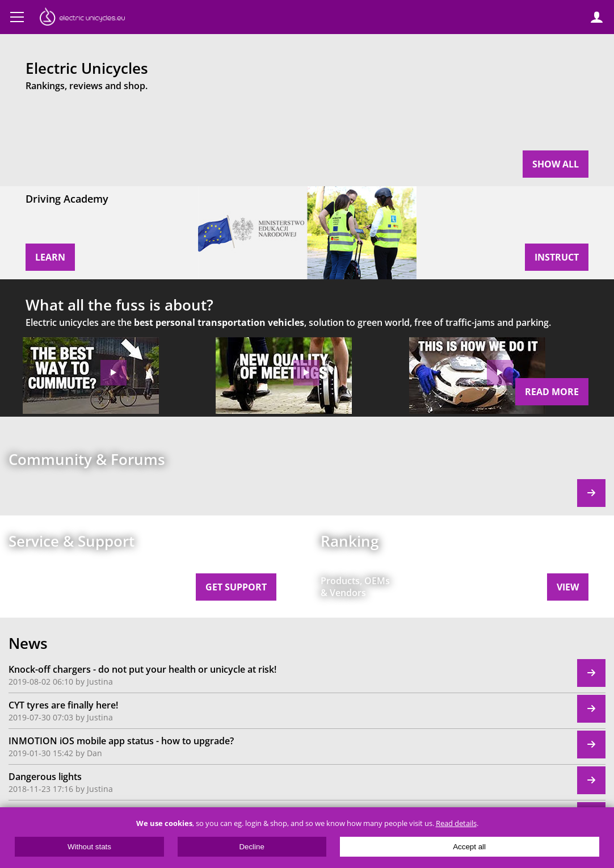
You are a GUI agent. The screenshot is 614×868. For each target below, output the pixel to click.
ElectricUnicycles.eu (82, 18)
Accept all (469, 847)
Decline (251, 847)
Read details (456, 823)
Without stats (89, 847)
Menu (17, 17)
